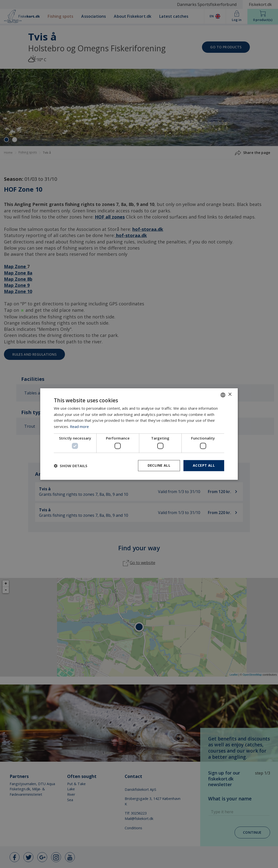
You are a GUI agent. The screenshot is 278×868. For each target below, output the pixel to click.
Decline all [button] (159, 466)
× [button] (230, 395)
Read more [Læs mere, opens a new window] (79, 426)
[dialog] (139, 434)
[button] (71, 466)
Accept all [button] (204, 466)
